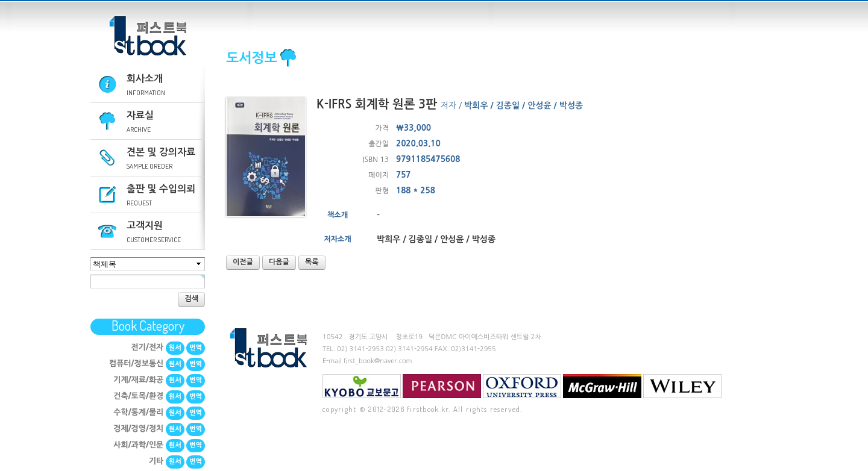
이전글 (243, 262)
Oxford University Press (522, 386)
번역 (196, 348)
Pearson (442, 386)
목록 (312, 262)
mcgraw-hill (602, 386)
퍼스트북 (148, 36)
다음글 (279, 262)
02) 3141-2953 (360, 349)
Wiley (682, 386)
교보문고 (362, 386)
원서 (175, 348)
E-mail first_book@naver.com (367, 361)
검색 (191, 299)
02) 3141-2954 (409, 349)
